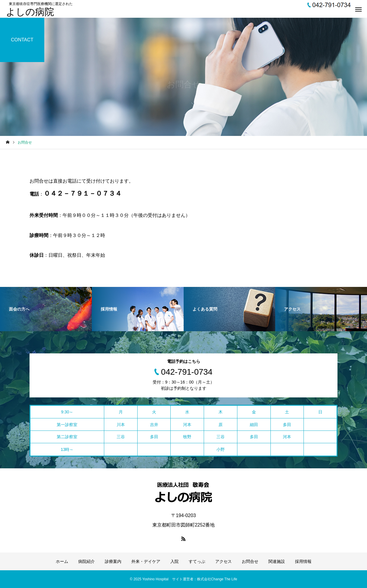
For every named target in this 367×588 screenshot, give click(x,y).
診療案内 (113, 561)
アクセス (224, 561)
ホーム (62, 561)
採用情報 (303, 561)
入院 (174, 561)
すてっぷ (197, 561)
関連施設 (277, 561)
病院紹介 (87, 561)
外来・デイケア (146, 561)
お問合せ (250, 561)
